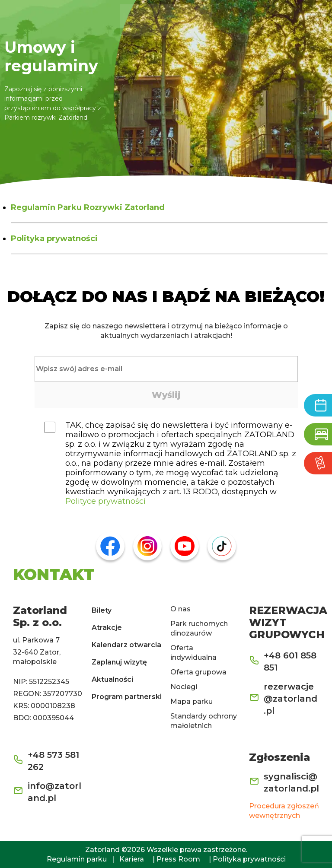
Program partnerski (127, 697)
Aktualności (112, 679)
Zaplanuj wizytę (119, 662)
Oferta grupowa (198, 672)
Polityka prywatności (54, 238)
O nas (180, 609)
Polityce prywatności (105, 501)
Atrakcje (107, 628)
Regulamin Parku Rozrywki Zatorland (88, 207)
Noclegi (184, 687)
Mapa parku (192, 701)
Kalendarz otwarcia (126, 645)
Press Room (178, 859)
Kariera (132, 859)
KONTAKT (54, 574)
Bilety (102, 610)
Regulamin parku (77, 859)
